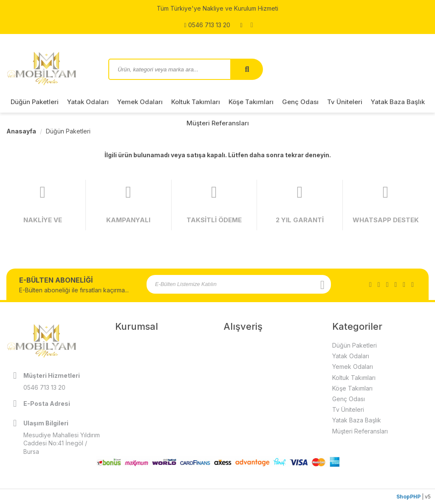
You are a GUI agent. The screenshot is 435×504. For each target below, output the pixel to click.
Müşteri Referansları (218, 123)
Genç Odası (300, 102)
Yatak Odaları (88, 102)
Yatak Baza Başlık (398, 102)
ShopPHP (408, 497)
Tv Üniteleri (345, 102)
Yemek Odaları (140, 102)
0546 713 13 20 (207, 25)
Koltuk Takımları (196, 102)
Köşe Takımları (251, 102)
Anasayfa (21, 131)
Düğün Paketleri (35, 102)
